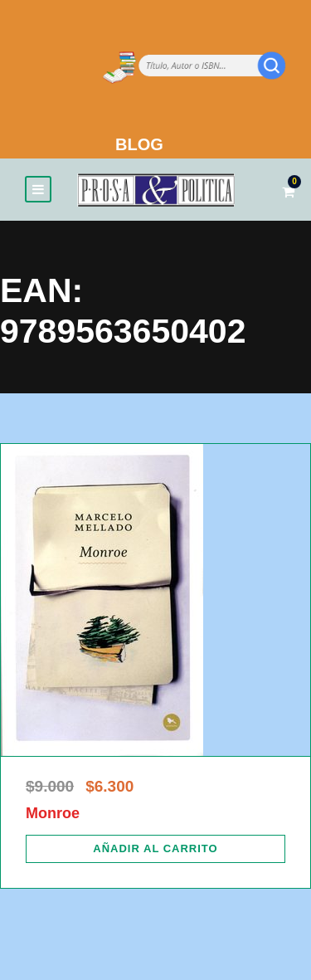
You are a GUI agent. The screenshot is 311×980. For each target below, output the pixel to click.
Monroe (53, 813)
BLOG (139, 144)
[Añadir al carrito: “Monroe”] (155, 849)
